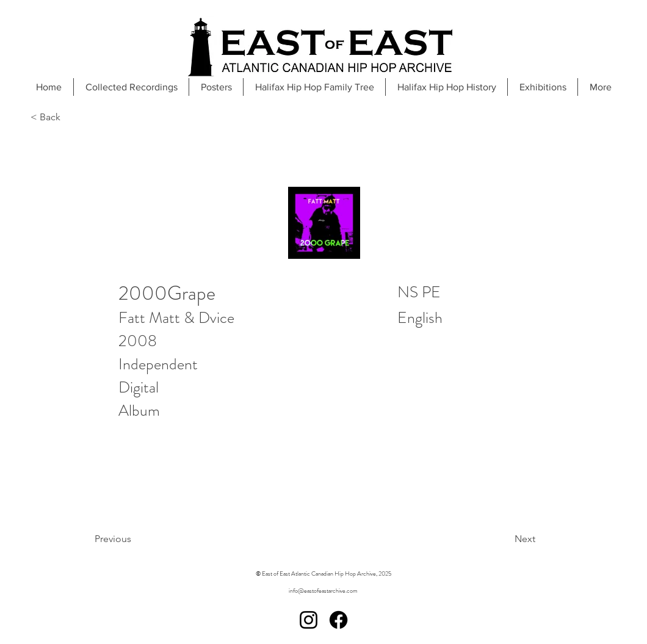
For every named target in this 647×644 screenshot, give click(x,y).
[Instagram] (309, 620)
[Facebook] (338, 620)
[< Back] (71, 118)
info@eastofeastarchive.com (323, 591)
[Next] (494, 539)
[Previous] (144, 539)
